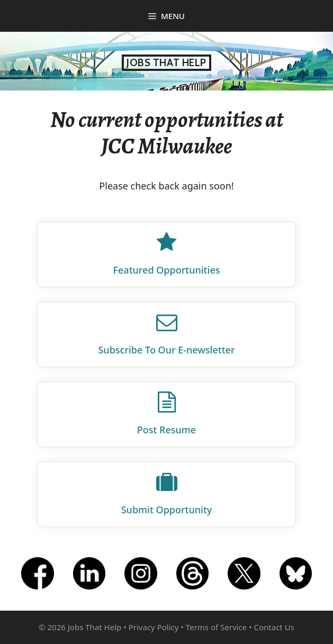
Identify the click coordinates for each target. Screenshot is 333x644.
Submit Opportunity (167, 510)
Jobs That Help (166, 63)
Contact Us (274, 627)
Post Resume (166, 430)
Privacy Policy (154, 627)
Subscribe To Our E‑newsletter (166, 350)
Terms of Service (216, 627)
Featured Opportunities (167, 270)
